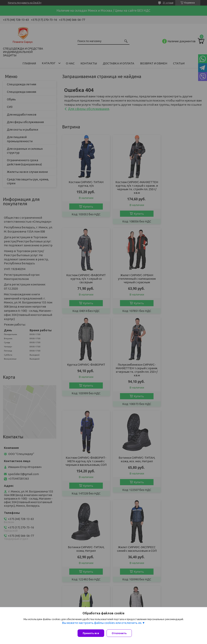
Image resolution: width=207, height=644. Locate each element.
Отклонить (121, 633)
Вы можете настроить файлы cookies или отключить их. (102, 624)
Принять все (91, 633)
